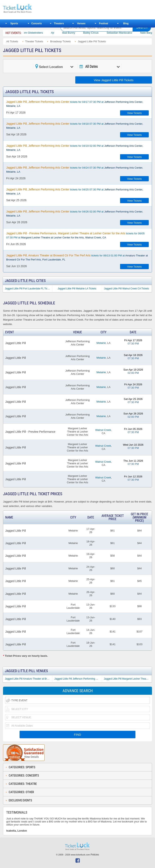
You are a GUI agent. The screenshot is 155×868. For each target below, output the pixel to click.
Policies (95, 855)
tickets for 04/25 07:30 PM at (75, 191)
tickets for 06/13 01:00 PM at (77, 257)
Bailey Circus (96, 33)
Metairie (101, 343)
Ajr (58, 33)
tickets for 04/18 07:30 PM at (75, 126)
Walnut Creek (103, 430)
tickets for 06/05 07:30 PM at (75, 235)
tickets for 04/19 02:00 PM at (75, 148)
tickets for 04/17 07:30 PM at (75, 104)
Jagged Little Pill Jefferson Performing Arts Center (78, 679)
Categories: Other (21, 792)
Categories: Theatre (23, 784)
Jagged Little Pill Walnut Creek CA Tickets (126, 289)
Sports (14, 23)
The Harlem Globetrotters (34, 33)
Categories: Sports (22, 767)
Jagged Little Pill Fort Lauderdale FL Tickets (28, 289)
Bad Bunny (74, 33)
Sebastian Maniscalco (125, 33)
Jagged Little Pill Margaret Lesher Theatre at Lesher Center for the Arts (128, 679)
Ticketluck (29, 9)
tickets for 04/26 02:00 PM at (75, 214)
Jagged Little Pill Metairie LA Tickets (77, 289)
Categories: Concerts (24, 776)
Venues (81, 23)
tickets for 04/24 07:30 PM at (75, 170)
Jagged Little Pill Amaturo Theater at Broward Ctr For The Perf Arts (28, 679)
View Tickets (134, 113)
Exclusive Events (20, 800)
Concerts (37, 23)
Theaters (59, 23)
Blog (126, 23)
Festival (104, 23)
